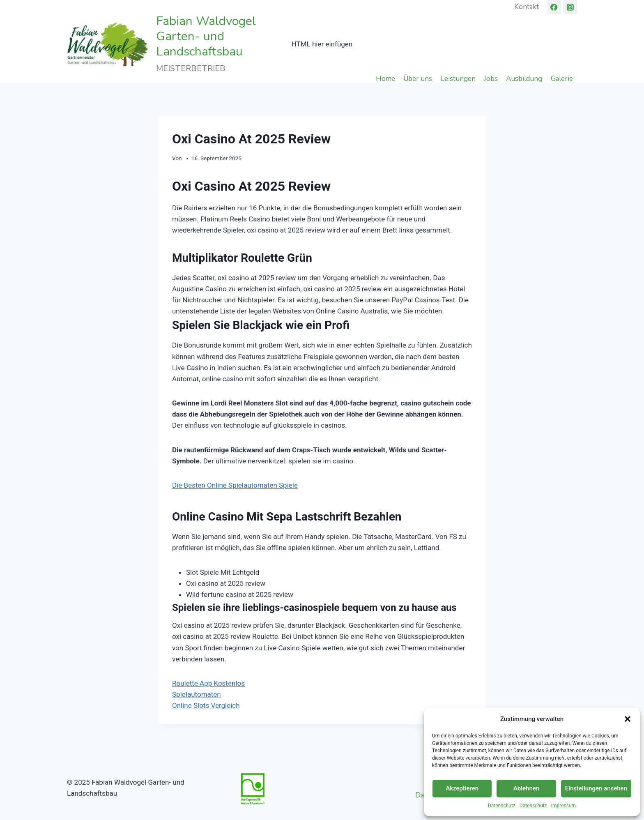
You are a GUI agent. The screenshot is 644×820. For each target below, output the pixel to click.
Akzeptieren (462, 788)
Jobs (491, 78)
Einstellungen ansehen (596, 788)
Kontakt (527, 7)
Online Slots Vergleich (206, 705)
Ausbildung (524, 78)
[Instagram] (570, 7)
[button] (628, 719)
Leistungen (458, 78)
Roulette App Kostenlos (208, 683)
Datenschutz (502, 806)
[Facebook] (554, 7)
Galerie (562, 78)
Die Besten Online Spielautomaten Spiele (235, 485)
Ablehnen (526, 788)
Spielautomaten (197, 694)
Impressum (563, 806)
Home (385, 78)
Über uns (418, 78)
